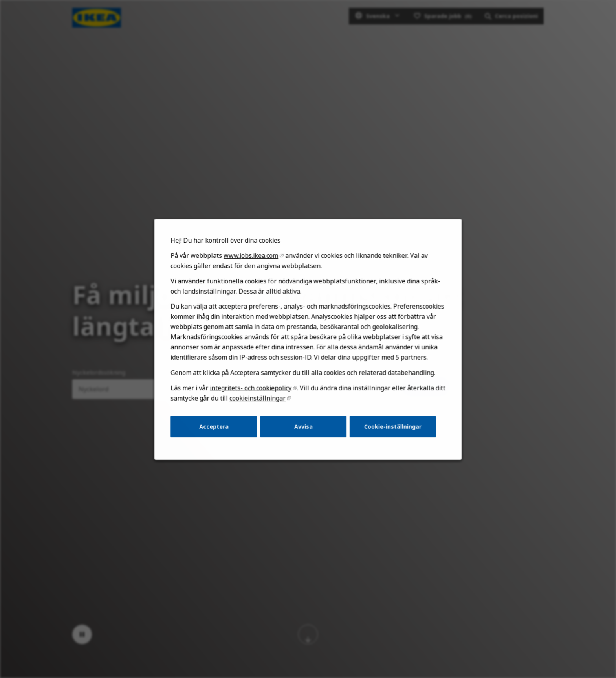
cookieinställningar (261, 410)
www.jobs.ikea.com (255, 277)
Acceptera (220, 436)
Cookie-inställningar (387, 436)
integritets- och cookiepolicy (254, 400)
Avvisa (304, 436)
